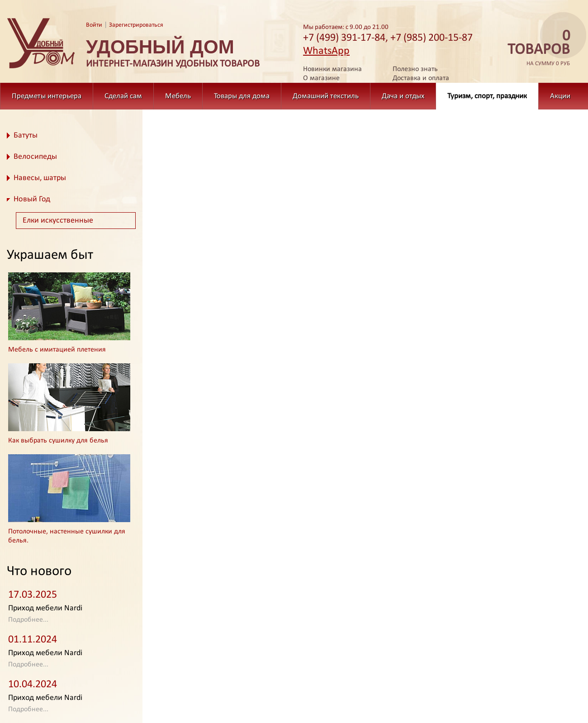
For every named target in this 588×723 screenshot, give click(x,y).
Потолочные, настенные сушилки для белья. (67, 536)
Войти (94, 25)
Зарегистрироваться (136, 25)
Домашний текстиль (326, 96)
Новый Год (32, 199)
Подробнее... (28, 620)
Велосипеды (35, 157)
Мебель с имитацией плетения (57, 350)
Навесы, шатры (40, 178)
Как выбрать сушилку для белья (58, 441)
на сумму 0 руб (536, 48)
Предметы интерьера (47, 96)
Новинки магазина (332, 69)
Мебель (178, 96)
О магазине (321, 78)
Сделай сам (123, 96)
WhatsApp (326, 51)
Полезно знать (415, 69)
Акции (560, 96)
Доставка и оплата (421, 78)
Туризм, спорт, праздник (487, 96)
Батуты (26, 136)
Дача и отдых (403, 96)
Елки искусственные (58, 221)
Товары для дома (242, 96)
